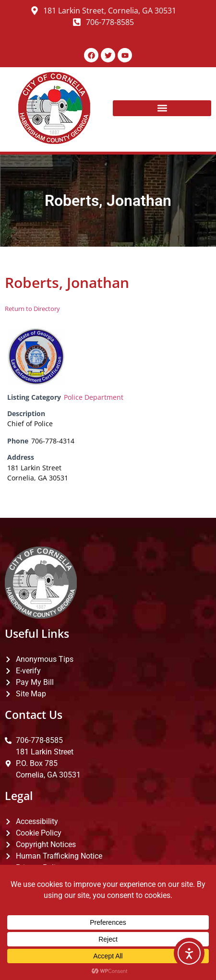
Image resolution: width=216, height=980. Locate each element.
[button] (162, 108)
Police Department (94, 397)
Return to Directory (32, 309)
